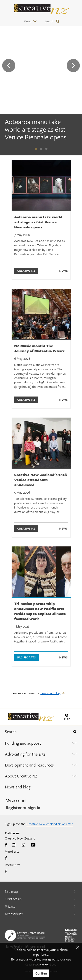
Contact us (40, 899)
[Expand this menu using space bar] (74, 743)
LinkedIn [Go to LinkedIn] (14, 845)
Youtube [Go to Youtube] (33, 845)
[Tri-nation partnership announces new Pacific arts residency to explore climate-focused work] (41, 606)
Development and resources (29, 765)
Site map (40, 891)
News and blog (18, 787)
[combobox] (34, 732)
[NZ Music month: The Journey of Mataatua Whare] (41, 349)
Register (14, 807)
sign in (34, 807)
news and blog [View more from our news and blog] (50, 693)
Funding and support (23, 743)
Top (67, 719)
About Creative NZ (21, 776)
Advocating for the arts (25, 754)
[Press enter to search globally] (75, 732)
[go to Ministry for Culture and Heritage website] (71, 935)
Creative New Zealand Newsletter (50, 824)
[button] (36, 149)
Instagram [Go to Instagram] (23, 845)
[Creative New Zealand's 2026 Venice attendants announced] (41, 478)
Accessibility (40, 914)
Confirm (41, 973)
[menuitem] (41, 743)
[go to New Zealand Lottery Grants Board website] (25, 935)
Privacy (40, 906)
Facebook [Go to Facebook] (7, 845)
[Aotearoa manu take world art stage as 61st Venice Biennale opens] (41, 130)
